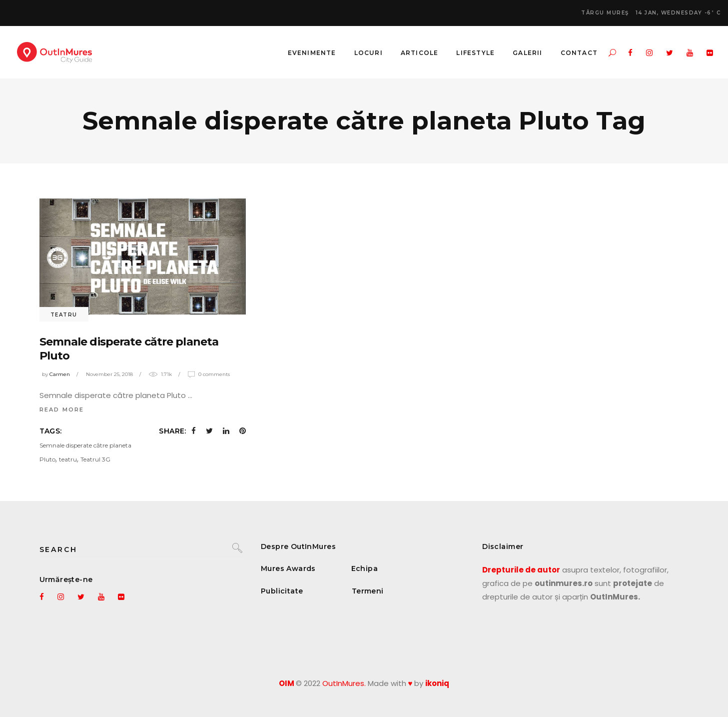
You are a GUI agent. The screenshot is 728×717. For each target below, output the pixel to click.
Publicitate (282, 591)
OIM (287, 683)
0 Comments (214, 374)
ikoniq (437, 683)
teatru (68, 459)
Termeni (368, 591)
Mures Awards (288, 568)
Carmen (60, 374)
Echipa (365, 568)
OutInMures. (344, 683)
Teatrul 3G (95, 459)
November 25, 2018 (109, 374)
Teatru (64, 315)
